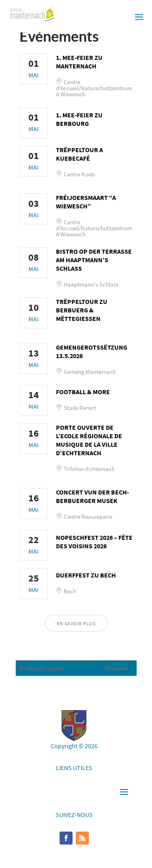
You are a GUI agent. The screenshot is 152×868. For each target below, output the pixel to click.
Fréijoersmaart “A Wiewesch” (86, 202)
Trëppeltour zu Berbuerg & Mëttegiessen (82, 310)
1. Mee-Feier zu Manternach (79, 62)
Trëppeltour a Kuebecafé (79, 154)
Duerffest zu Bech (86, 575)
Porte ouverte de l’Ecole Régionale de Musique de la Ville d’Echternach (89, 440)
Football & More (83, 392)
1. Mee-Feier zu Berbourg (79, 119)
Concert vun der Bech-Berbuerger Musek (92, 496)
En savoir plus (76, 623)
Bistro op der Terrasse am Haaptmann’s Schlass (94, 260)
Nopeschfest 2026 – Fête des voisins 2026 (94, 542)
